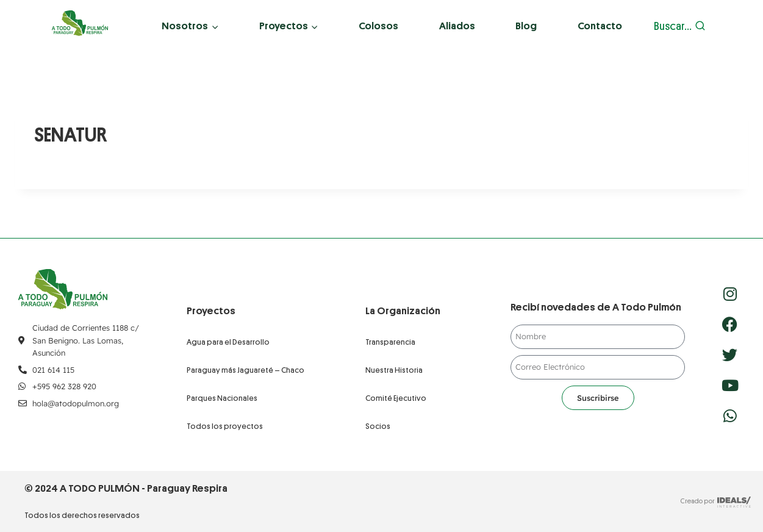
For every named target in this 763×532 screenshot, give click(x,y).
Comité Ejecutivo (396, 398)
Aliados (457, 26)
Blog (526, 26)
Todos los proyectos (225, 426)
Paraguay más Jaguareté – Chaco (245, 370)
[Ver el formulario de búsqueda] (680, 27)
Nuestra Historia (394, 370)
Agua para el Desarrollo (228, 342)
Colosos (378, 26)
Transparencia (390, 342)
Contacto (600, 26)
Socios (378, 426)
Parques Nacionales (222, 398)
